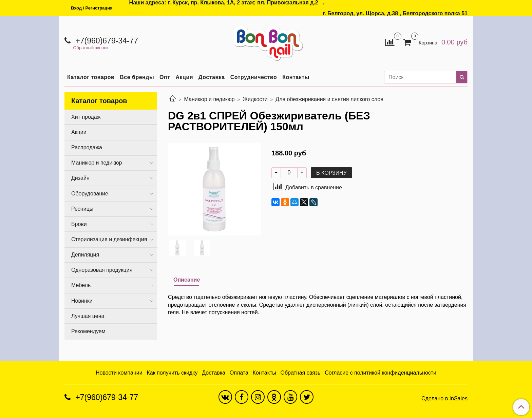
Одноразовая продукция (102, 270)
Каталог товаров (91, 77)
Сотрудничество (254, 77)
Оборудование (90, 194)
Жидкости (255, 99)
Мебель (81, 285)
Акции (185, 77)
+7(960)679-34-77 (106, 41)
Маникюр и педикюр (209, 99)
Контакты (296, 77)
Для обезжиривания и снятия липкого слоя (329, 99)
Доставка (212, 77)
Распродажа (87, 147)
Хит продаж (86, 117)
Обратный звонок (91, 48)
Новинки (82, 301)
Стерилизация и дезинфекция (109, 239)
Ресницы (82, 209)
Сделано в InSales (444, 399)
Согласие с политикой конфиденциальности (381, 373)
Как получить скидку (172, 373)
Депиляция (85, 255)
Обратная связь (301, 373)
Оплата (239, 373)
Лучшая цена (88, 316)
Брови (79, 224)
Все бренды (137, 77)
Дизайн (80, 178)
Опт (165, 77)
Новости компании (119, 373)
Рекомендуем (88, 331)
